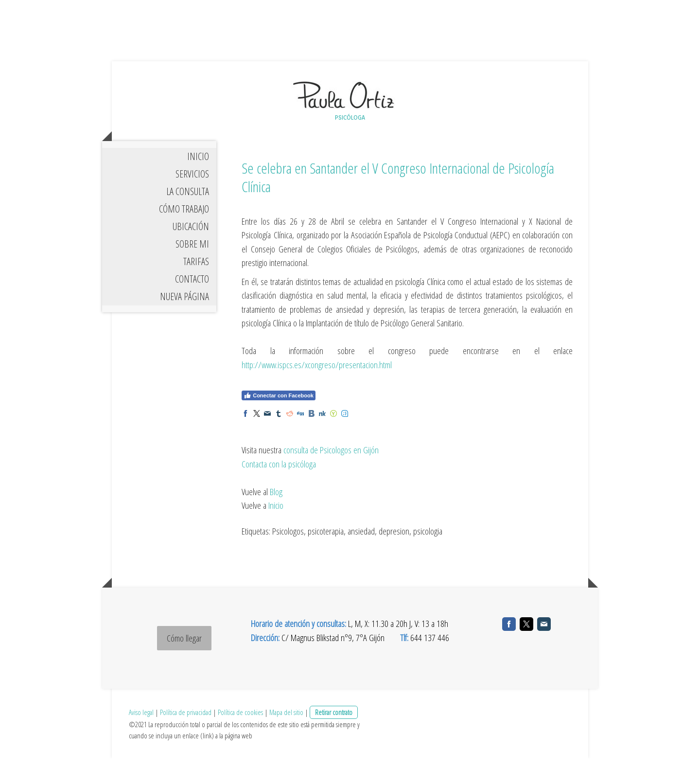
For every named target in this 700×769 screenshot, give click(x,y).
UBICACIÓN (191, 238)
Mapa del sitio (286, 723)
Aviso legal (141, 723)
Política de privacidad (186, 723)
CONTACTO (192, 291)
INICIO (198, 168)
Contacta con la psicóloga (279, 475)
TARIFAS (196, 273)
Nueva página (184, 308)
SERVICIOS (192, 186)
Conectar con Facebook (279, 407)
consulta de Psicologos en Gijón (331, 461)
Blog (276, 502)
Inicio (276, 517)
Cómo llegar (184, 649)
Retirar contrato (334, 723)
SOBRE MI (192, 256)
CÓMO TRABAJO (184, 221)
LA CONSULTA (188, 203)
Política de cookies (240, 723)
